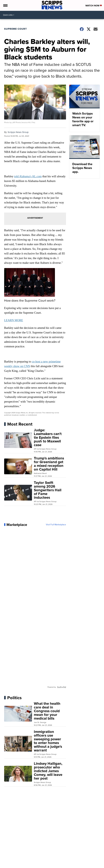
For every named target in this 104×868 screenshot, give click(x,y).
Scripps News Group (18, 132)
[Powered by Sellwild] (62, 687)
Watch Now (94, 6)
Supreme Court (15, 29)
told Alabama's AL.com (28, 176)
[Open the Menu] (5, 5)
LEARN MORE (14, 320)
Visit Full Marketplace (56, 525)
